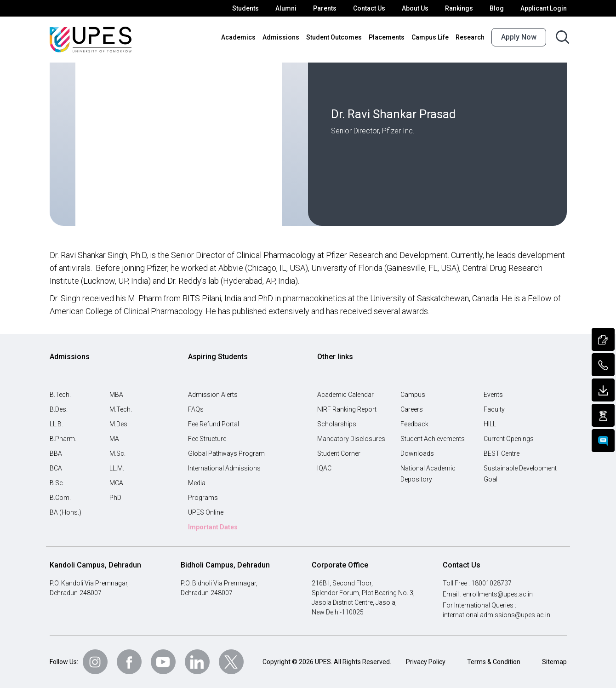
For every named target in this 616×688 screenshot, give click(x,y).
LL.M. (117, 468)
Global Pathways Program (225, 453)
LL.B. (57, 424)
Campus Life (432, 37)
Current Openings (509, 439)
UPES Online (207, 512)
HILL (491, 424)
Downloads (416, 453)
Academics (251, 37)
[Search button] (562, 37)
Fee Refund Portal (214, 424)
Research (471, 37)
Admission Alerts (212, 395)
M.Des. (120, 424)
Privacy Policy (426, 662)
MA (114, 439)
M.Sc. (118, 453)
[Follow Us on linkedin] (197, 662)
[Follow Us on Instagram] (95, 662)
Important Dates (213, 527)
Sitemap (554, 662)
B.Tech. (60, 395)
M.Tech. (121, 409)
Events (493, 395)
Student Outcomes (340, 37)
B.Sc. (57, 483)
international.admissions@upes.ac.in (495, 615)
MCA (117, 483)
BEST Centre (502, 453)
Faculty (494, 409)
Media (197, 483)
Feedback (414, 424)
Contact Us (374, 8)
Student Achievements (432, 439)
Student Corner (339, 453)
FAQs (196, 409)
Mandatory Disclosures (350, 439)
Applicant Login (545, 8)
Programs (202, 498)
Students (254, 8)
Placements (390, 37)
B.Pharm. (63, 439)
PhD (116, 498)
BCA (56, 468)
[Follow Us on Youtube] (163, 662)
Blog (500, 8)
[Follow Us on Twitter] (231, 662)
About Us (420, 8)
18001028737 (492, 583)
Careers (412, 409)
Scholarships (336, 424)
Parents (331, 8)
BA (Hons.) (65, 512)
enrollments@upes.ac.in (498, 594)
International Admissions (223, 468)
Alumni (293, 8)
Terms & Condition (494, 662)
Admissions (290, 37)
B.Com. (60, 498)
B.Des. (59, 409)
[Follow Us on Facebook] (129, 662)
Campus (412, 395)
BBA (56, 453)
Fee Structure (208, 439)
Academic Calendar (345, 395)
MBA (116, 395)
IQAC (325, 468)
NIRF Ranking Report (348, 409)
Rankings (463, 8)
